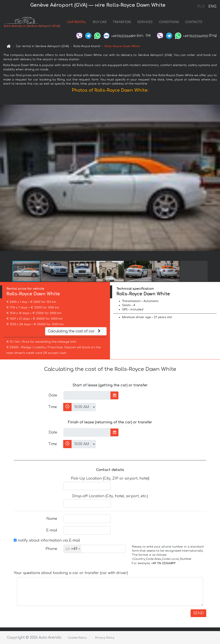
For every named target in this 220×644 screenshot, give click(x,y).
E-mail (52, 530)
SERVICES (145, 22)
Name (52, 519)
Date (53, 395)
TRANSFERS (122, 22)
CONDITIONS (169, 22)
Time (53, 407)
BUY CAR (100, 22)
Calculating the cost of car (75, 331)
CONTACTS (194, 22)
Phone (51, 549)
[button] (216, 178)
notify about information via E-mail (47, 540)
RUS (201, 6)
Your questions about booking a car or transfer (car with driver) (71, 573)
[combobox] (73, 549)
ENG (212, 6)
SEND (198, 613)
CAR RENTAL (77, 22)
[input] (87, 395)
